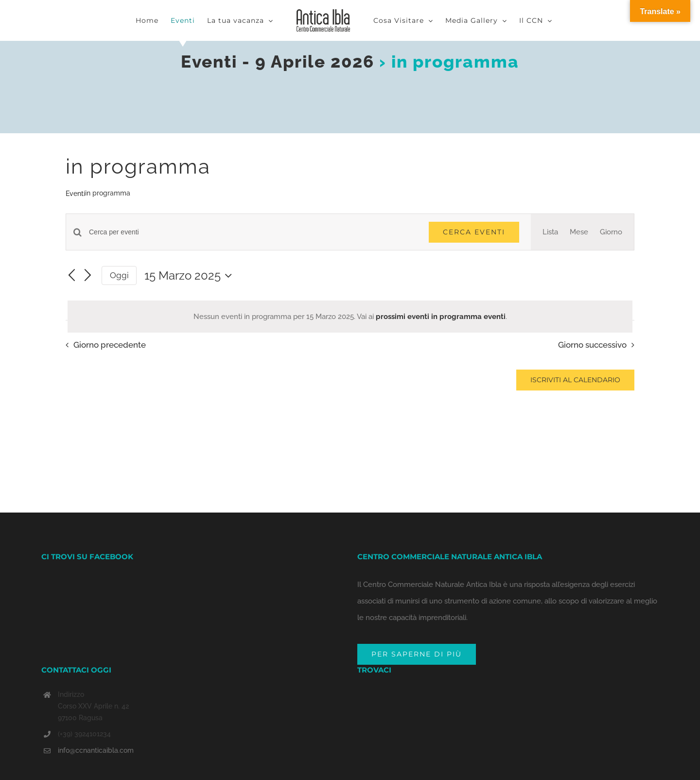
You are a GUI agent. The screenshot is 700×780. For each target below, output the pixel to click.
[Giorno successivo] (88, 276)
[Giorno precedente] (71, 276)
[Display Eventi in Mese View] (579, 232)
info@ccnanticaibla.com (96, 750)
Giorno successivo (592, 345)
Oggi (119, 275)
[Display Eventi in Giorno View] (611, 232)
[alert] (350, 317)
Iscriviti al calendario (575, 380)
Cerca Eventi (474, 232)
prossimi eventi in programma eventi (441, 317)
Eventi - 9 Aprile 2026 (278, 62)
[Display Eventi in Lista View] (550, 232)
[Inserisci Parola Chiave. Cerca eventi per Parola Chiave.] (253, 232)
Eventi (75, 194)
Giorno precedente (110, 345)
